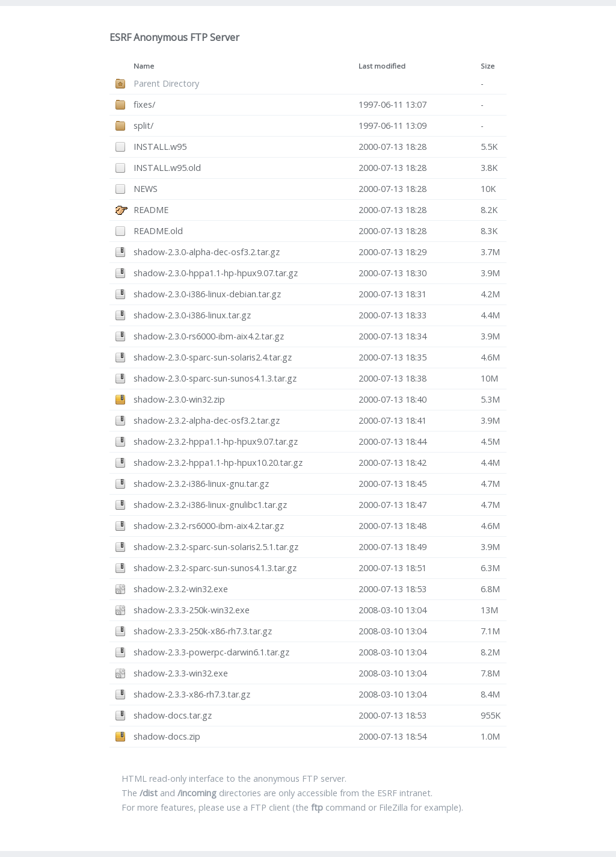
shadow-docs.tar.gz (173, 715)
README (151, 210)
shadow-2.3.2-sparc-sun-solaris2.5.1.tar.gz (216, 547)
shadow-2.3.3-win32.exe (181, 673)
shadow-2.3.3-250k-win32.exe (192, 610)
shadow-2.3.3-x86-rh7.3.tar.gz (192, 694)
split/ (143, 125)
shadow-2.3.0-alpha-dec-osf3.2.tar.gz (207, 252)
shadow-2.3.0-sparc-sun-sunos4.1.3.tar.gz (215, 378)
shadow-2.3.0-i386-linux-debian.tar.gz (207, 294)
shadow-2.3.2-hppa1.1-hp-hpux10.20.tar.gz (218, 463)
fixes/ (144, 104)
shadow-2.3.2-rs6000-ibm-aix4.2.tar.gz (209, 526)
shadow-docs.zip (167, 736)
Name (144, 66)
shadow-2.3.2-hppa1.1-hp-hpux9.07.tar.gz (216, 441)
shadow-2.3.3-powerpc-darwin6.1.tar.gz (211, 652)
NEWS (146, 189)
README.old (158, 231)
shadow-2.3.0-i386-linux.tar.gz (192, 315)
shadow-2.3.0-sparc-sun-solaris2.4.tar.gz (213, 357)
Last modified (382, 66)
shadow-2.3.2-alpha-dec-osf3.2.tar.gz (207, 420)
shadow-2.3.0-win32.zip (179, 399)
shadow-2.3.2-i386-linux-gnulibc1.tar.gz (210, 505)
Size (488, 66)
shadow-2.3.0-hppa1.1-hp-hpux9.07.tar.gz (216, 273)
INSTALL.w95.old (167, 168)
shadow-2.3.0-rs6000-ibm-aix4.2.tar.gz (209, 336)
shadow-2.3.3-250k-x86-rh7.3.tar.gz (203, 631)
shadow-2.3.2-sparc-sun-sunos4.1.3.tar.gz (215, 568)
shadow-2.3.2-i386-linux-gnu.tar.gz (201, 484)
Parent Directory (166, 83)
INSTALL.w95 (160, 147)
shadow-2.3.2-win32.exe (181, 589)
